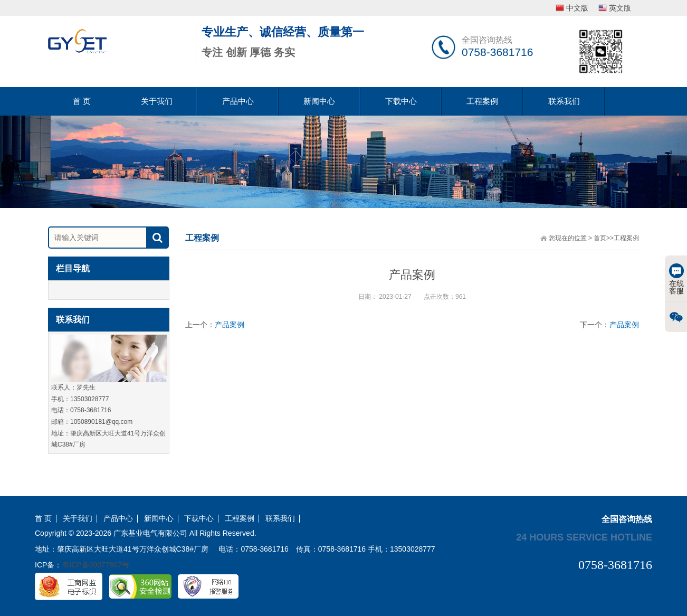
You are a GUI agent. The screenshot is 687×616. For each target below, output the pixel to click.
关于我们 (157, 101)
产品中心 (238, 101)
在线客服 (676, 279)
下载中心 (401, 101)
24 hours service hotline (584, 537)
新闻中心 (319, 101)
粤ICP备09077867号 (96, 565)
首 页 (82, 101)
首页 (600, 238)
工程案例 (482, 101)
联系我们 (564, 101)
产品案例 (230, 325)
